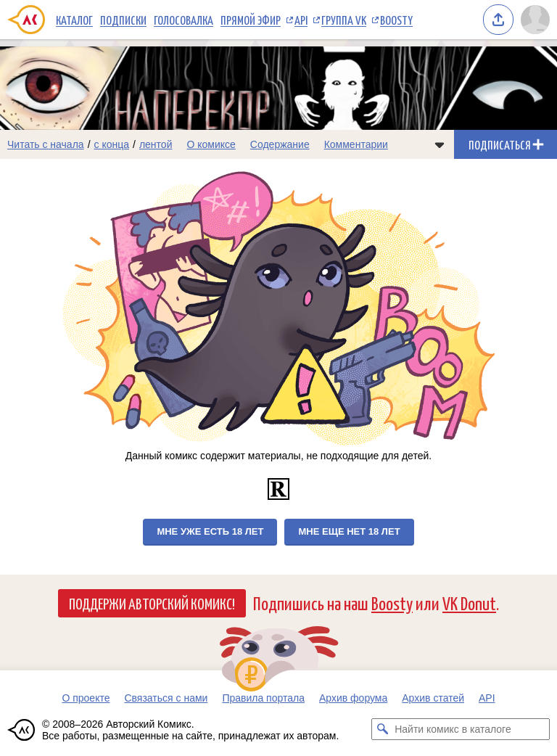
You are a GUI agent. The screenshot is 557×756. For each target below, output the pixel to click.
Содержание (280, 144)
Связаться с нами (166, 698)
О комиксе (211, 144)
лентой (156, 144)
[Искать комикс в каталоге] (382, 729)
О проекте (86, 698)
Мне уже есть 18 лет (210, 531)
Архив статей (433, 698)
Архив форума (353, 698)
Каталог (74, 20)
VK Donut (469, 603)
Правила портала (263, 698)
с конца (112, 144)
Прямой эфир (251, 20)
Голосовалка (183, 20)
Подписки (123, 20)
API (301, 20)
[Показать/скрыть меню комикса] (440, 144)
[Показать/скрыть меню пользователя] (535, 20)
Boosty (396, 20)
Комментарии (356, 144)
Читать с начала (46, 144)
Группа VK (344, 20)
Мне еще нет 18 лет (349, 531)
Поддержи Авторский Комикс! (152, 603)
